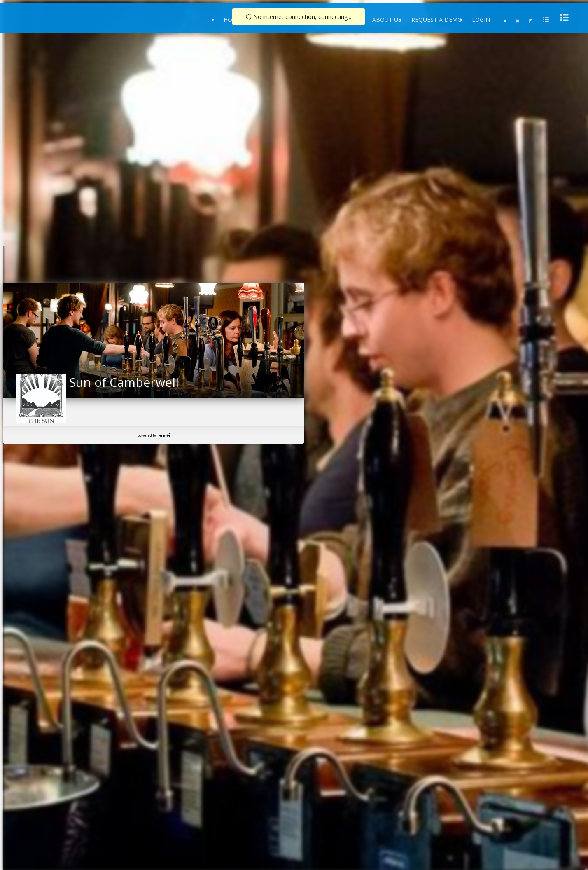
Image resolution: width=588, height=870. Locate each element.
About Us (387, 20)
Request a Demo (437, 20)
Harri (164, 435)
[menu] (562, 18)
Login (481, 20)
